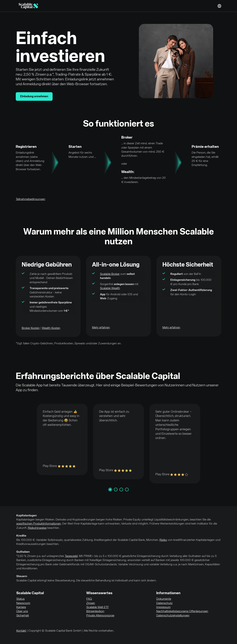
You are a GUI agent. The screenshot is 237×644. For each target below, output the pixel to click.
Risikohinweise (37, 528)
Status (20, 599)
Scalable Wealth (110, 288)
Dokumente (164, 599)
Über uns (22, 611)
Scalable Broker (110, 274)
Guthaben (23, 552)
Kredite (21, 536)
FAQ (89, 599)
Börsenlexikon (95, 611)
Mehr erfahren (101, 328)
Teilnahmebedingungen (30, 199)
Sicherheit (23, 616)
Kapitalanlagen (26, 516)
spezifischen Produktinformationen (39, 524)
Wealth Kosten (51, 328)
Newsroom (23, 603)
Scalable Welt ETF (98, 607)
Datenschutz (164, 603)
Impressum (163, 607)
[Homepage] (28, 6)
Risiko (163, 540)
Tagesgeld (71, 556)
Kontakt (21, 631)
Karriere (21, 607)
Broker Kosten (31, 328)
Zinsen (91, 603)
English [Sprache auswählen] (219, 6)
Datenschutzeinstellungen (173, 616)
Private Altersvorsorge (100, 616)
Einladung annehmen (34, 96)
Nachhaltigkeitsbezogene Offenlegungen (182, 611)
